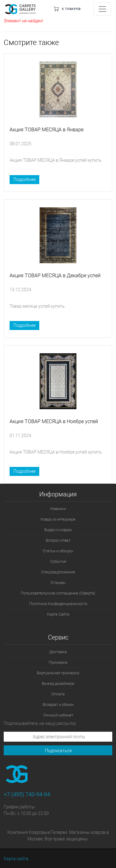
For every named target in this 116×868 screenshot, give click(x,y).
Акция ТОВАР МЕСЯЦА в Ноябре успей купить (54, 424)
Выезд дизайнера (58, 683)
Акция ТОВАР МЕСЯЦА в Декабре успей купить (55, 278)
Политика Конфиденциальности (58, 604)
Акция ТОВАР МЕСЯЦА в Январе (47, 130)
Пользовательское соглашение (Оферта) (58, 593)
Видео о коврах (58, 530)
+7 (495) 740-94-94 (27, 794)
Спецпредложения (58, 572)
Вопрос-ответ (58, 540)
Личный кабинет (58, 715)
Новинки (58, 509)
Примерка (58, 662)
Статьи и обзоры (58, 551)
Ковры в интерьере (58, 519)
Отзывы (58, 583)
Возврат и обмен (58, 705)
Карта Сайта (58, 614)
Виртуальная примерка (58, 673)
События (58, 561)
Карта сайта (16, 859)
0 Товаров (71, 9)
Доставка (58, 652)
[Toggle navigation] (102, 9)
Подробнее (24, 179)
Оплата (58, 694)
